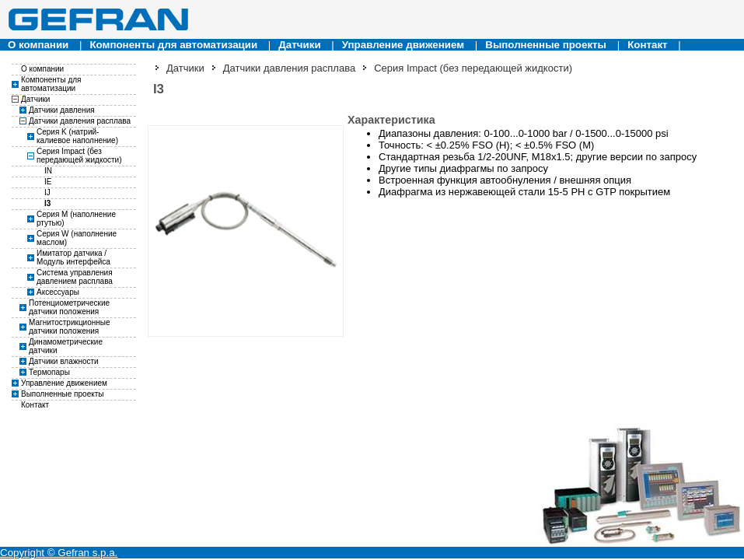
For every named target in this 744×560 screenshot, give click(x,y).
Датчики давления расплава (80, 121)
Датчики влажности (64, 361)
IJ (47, 192)
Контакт (647, 45)
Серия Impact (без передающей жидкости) (79, 156)
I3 (47, 203)
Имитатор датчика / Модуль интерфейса (73, 257)
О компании (38, 45)
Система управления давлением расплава (75, 277)
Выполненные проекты (546, 45)
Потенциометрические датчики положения (69, 307)
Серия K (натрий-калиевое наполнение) (77, 136)
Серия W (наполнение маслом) (77, 238)
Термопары (49, 372)
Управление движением (403, 45)
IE (48, 182)
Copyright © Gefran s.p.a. (59, 553)
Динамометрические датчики (66, 346)
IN (48, 171)
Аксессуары (58, 292)
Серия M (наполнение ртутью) (76, 219)
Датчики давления (62, 110)
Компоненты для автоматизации (173, 45)
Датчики (299, 45)
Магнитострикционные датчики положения (70, 327)
